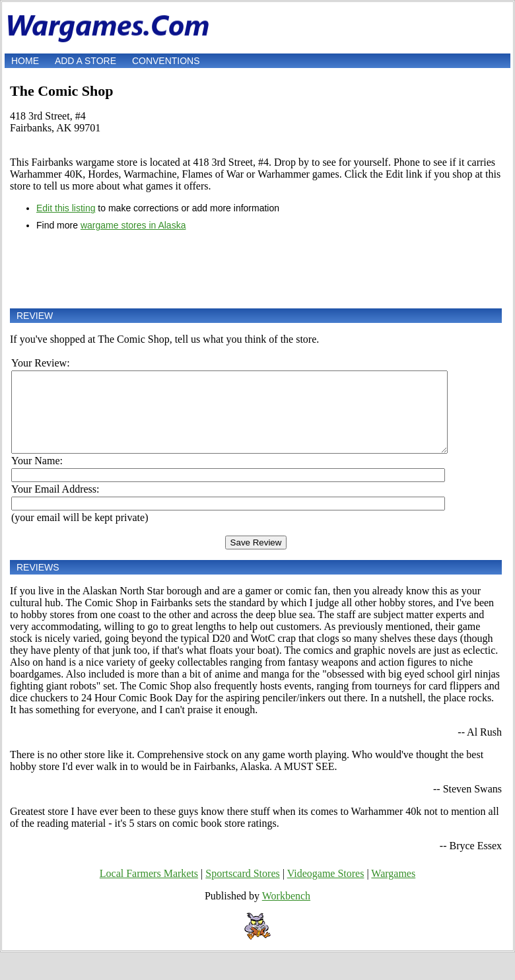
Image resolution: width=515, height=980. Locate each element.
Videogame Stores (326, 889)
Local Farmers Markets (149, 889)
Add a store (86, 61)
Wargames (393, 889)
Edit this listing (66, 208)
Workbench (286, 912)
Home (25, 61)
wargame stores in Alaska (133, 225)
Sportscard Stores (242, 889)
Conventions (166, 61)
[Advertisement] (256, 269)
